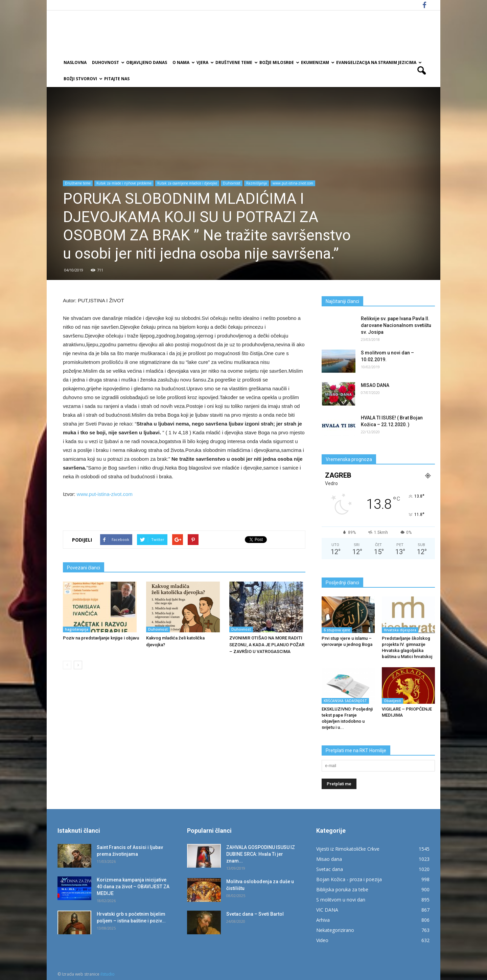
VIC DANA (327, 910)
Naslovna (75, 62)
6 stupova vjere (337, 630)
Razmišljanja (257, 183)
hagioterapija (77, 629)
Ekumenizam (317, 62)
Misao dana (329, 859)
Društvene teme (236, 62)
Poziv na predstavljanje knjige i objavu (101, 638)
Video (322, 940)
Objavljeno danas (147, 62)
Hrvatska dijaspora (400, 630)
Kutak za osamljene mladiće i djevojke (187, 183)
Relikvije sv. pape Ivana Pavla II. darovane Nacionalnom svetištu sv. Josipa (396, 325)
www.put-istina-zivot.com (293, 183)
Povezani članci (84, 568)
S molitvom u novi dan (341, 900)
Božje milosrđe (279, 62)
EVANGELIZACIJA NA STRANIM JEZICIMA (378, 62)
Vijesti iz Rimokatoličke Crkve (348, 849)
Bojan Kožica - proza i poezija (349, 879)
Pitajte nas (117, 79)
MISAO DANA (375, 385)
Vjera (205, 62)
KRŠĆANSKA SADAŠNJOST (345, 701)
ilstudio (108, 974)
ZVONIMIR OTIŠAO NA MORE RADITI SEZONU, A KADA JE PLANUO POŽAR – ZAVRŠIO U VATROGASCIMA (267, 645)
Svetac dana (330, 869)
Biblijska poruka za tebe (342, 889)
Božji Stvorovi (83, 79)
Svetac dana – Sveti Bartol (255, 914)
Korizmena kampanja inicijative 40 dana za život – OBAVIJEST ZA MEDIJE (133, 887)
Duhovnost (108, 62)
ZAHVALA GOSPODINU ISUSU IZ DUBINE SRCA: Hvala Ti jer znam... (261, 854)
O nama (183, 62)
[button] (421, 71)
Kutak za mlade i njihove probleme (124, 183)
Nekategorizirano (335, 930)
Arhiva (323, 920)
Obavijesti (392, 701)
